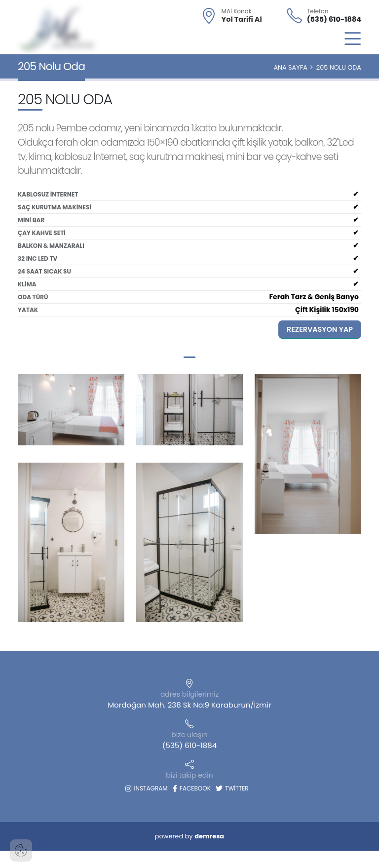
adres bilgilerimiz (189, 694)
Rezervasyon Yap (320, 329)
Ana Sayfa (290, 67)
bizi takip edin (189, 775)
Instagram (146, 788)
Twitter (232, 788)
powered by (189, 836)
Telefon (318, 11)
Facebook (192, 788)
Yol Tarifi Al (242, 19)
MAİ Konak (237, 11)
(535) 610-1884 (334, 19)
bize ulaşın (189, 735)
